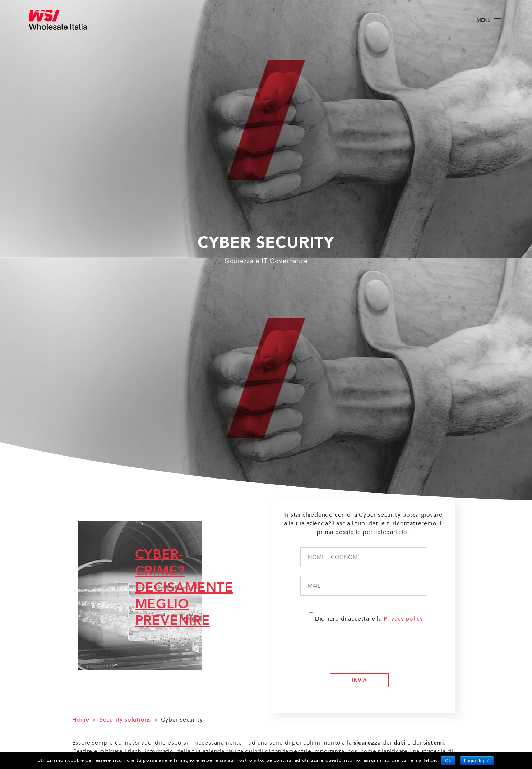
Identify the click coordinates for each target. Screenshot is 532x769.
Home (81, 720)
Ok (448, 761)
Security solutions (125, 720)
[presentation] (361, 653)
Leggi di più (477, 761)
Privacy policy (403, 619)
